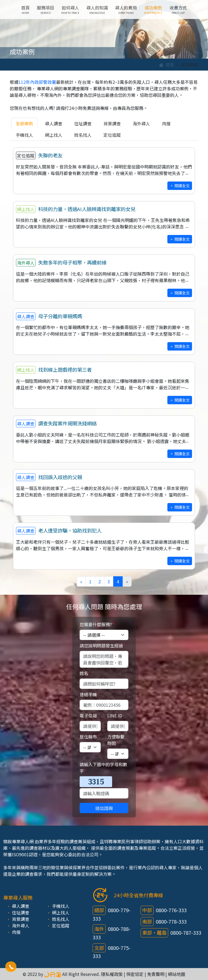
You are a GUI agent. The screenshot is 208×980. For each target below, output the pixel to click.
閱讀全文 (180, 186)
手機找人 (24, 135)
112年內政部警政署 (37, 82)
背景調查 (112, 123)
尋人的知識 (97, 9)
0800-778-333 (171, 921)
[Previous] (81, 581)
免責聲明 (156, 974)
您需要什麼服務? (97, 624)
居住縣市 (89, 737)
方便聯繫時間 (116, 740)
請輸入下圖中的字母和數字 (103, 768)
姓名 (85, 673)
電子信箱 (88, 715)
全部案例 (24, 123)
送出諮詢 (104, 808)
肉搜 (166, 123)
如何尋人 (70, 9)
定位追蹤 (112, 135)
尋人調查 (54, 123)
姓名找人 (83, 135)
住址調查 (83, 123)
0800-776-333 (171, 910)
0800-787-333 (186, 933)
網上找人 (54, 135)
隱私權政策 (112, 974)
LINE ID (115, 715)
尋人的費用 (126, 9)
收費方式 (178, 9)
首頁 (25, 9)
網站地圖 (177, 974)
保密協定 (135, 974)
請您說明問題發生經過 (102, 645)
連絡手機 (89, 694)
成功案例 (153, 9)
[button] (11, 967)
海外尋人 (141, 123)
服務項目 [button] (45, 9)
